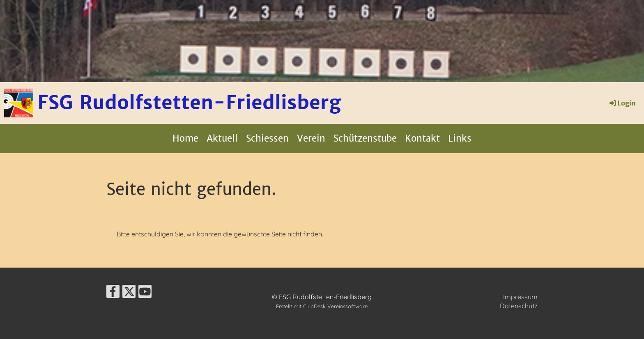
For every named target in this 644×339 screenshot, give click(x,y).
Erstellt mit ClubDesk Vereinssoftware (322, 306)
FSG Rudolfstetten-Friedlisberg (189, 103)
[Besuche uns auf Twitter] (129, 293)
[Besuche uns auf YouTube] (145, 293)
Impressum (520, 297)
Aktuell (222, 138)
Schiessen (267, 138)
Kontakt (422, 138)
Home (185, 138)
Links (460, 138)
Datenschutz (519, 306)
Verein (311, 138)
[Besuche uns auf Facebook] (113, 293)
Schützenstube (365, 138)
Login (622, 103)
